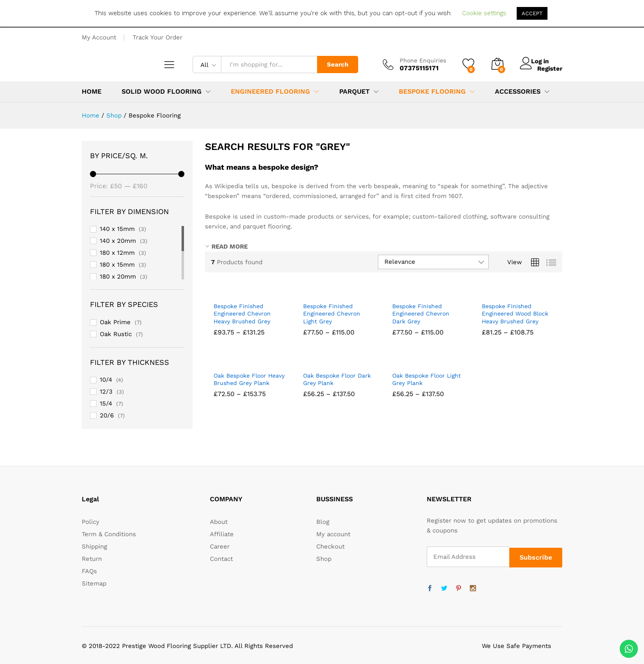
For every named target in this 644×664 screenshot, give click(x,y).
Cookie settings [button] (484, 13)
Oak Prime (115, 322)
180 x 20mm (118, 277)
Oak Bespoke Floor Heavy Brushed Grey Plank (249, 379)
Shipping (94, 546)
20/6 (107, 415)
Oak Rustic (116, 334)
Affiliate (222, 534)
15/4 (106, 403)
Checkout (330, 546)
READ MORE (230, 247)
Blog (323, 522)
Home (92, 92)
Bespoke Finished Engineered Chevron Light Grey (332, 314)
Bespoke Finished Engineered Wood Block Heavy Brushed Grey (515, 314)
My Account (99, 37)
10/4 (106, 380)
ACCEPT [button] (532, 13)
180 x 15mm (117, 265)
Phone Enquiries (423, 60)
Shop (324, 559)
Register (550, 68)
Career (220, 546)
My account (333, 534)
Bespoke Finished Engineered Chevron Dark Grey (421, 314)
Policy (91, 522)
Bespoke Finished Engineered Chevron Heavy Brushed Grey (242, 314)
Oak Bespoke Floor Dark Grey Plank (337, 379)
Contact (221, 559)
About (219, 522)
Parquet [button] (354, 92)
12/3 (106, 392)
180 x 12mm (117, 253)
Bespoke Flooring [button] (432, 92)
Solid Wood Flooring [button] (162, 92)
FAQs (89, 571)
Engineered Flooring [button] (270, 92)
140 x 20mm (118, 241)
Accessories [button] (518, 92)
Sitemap (94, 583)
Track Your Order (158, 37)
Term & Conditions (109, 534)
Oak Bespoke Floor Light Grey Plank (427, 379)
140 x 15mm (117, 229)
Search (338, 65)
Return (92, 559)
